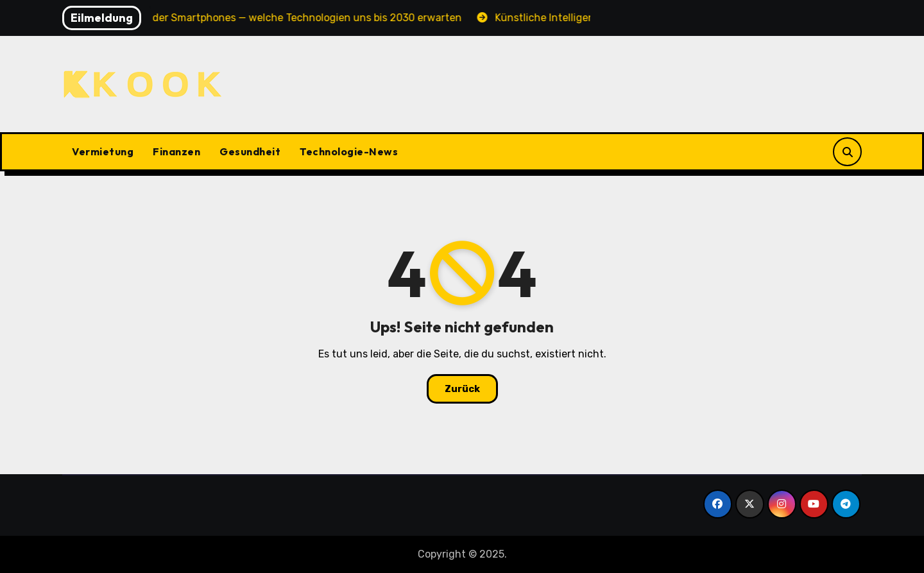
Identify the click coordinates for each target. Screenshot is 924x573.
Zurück (462, 389)
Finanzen (176, 151)
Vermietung (103, 151)
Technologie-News (349, 151)
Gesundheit (250, 151)
